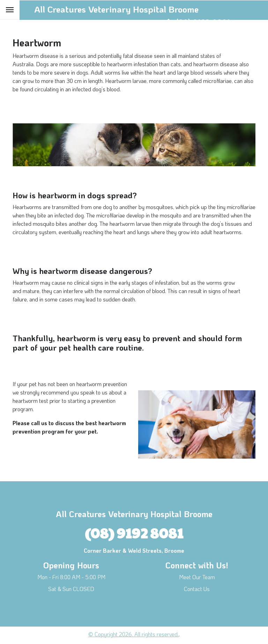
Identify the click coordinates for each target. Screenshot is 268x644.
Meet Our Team (197, 577)
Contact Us (197, 589)
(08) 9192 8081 (134, 532)
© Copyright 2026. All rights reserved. (133, 634)
